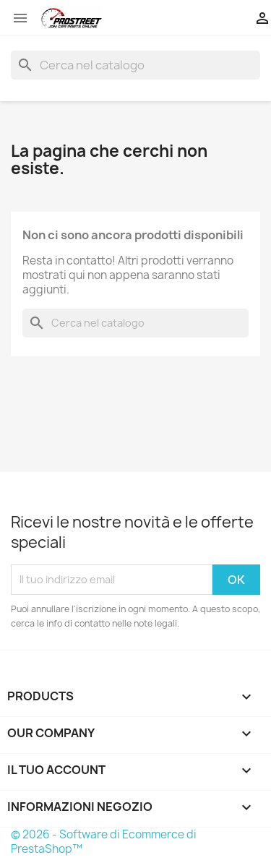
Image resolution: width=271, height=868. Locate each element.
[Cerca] (135, 65)
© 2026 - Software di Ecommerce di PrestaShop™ (104, 842)
